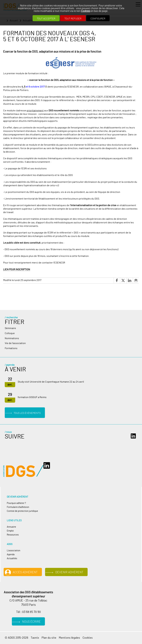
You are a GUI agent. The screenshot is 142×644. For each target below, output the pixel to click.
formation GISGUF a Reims (32, 397)
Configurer (98, 19)
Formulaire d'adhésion (18, 507)
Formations (11, 348)
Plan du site (49, 638)
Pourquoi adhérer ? (16, 503)
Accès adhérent (25, 572)
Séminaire (10, 328)
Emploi (10, 531)
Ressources (13, 535)
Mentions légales (69, 638)
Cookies (86, 11)
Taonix (35, 638)
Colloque (10, 333)
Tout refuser (73, 19)
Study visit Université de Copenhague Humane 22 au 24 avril (51, 382)
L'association (14, 551)
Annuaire (11, 527)
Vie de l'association (15, 343)
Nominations (12, 338)
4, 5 (23, 87)
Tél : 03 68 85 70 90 (28, 612)
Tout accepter (46, 19)
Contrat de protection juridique (22, 511)
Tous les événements (27, 413)
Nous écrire (31, 622)
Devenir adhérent (69, 572)
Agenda (11, 555)
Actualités (12, 558)
